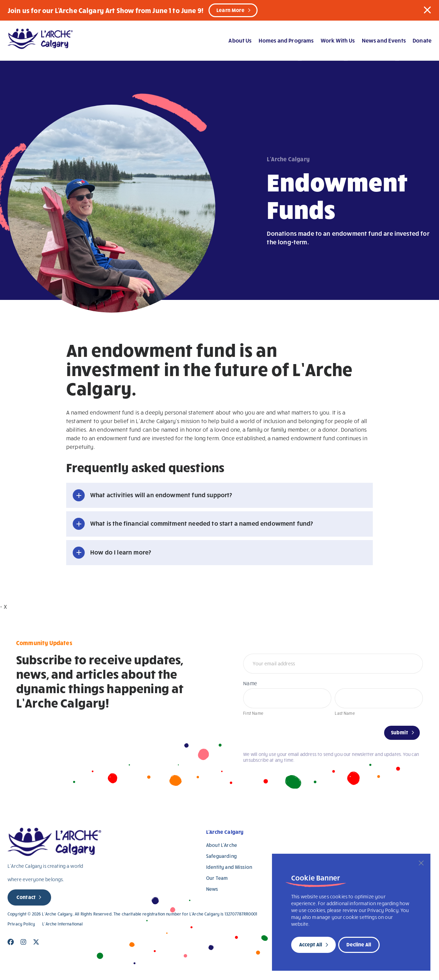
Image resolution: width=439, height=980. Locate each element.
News (212, 889)
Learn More (230, 10)
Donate (422, 40)
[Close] (421, 863)
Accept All (311, 944)
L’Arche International (62, 924)
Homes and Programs (286, 40)
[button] (427, 10)
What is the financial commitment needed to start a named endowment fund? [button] (202, 523)
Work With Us (338, 40)
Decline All (359, 944)
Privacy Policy (21, 924)
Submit (400, 732)
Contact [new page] (26, 897)
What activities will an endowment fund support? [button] (161, 495)
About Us (240, 40)
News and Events (384, 40)
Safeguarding (221, 856)
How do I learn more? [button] (121, 552)
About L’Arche (222, 845)
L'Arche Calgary (225, 832)
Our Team (217, 878)
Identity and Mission (229, 867)
